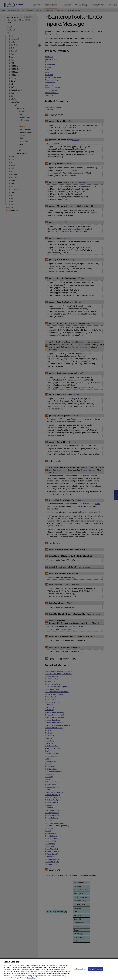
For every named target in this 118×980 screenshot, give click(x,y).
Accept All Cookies (95, 970)
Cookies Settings (79, 970)
